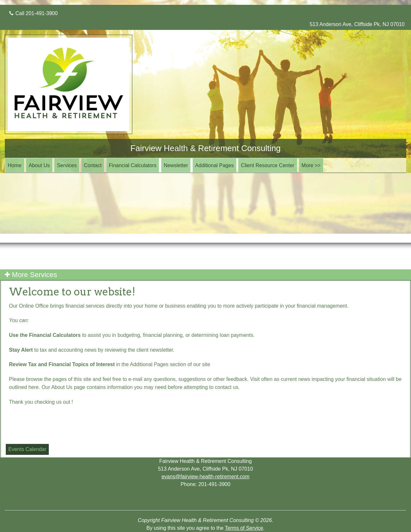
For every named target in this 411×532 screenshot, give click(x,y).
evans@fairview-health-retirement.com (205, 477)
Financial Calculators (133, 165)
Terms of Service (244, 528)
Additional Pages (214, 165)
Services (67, 165)
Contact (93, 165)
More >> (311, 165)
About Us (39, 165)
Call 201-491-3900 (34, 13)
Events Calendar (27, 449)
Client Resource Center (267, 165)
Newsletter (176, 165)
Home (15, 165)
